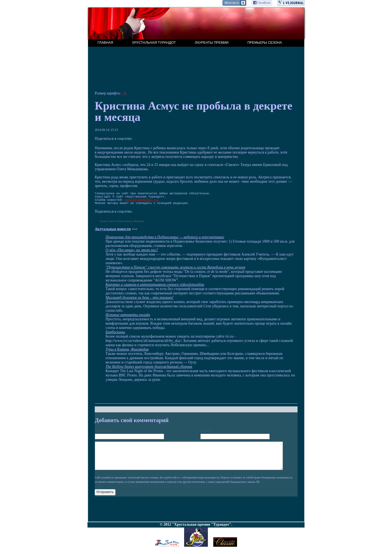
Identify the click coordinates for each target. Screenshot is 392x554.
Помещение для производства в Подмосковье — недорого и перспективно (165, 240)
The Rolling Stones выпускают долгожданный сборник (149, 370)
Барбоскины (115, 335)
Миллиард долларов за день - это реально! (139, 301)
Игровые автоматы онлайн (128, 318)
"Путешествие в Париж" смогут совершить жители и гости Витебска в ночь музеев (175, 271)
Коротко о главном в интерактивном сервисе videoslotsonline (155, 288)
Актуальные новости (113, 232)
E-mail (205, 434)
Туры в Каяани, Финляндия (127, 353)
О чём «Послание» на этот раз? (132, 253)
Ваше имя (103, 434)
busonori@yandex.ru (141, 202)
